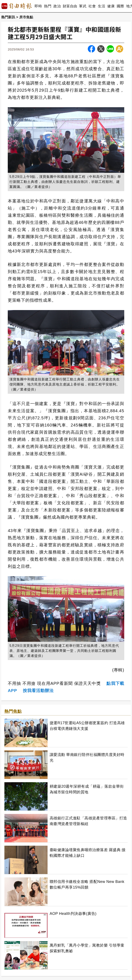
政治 (57, 6)
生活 (102, 6)
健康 (111, 6)
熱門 (48, 6)
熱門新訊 (8, 17)
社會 (92, 6)
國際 (120, 6)
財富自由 (70, 6)
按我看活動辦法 (38, 691)
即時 (38, 6)
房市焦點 (26, 17)
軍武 (83, 6)
